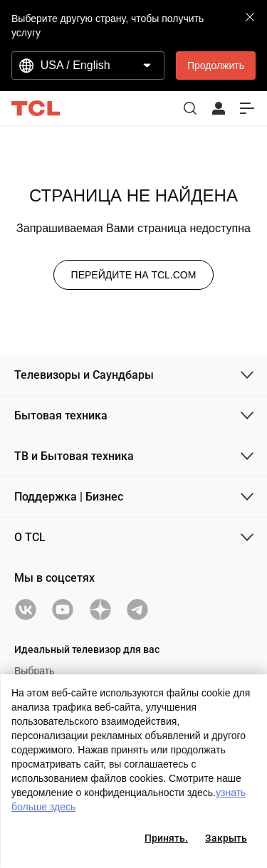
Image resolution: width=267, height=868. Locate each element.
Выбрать (34, 671)
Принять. (166, 838)
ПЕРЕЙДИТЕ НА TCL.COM (134, 275)
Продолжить (216, 66)
